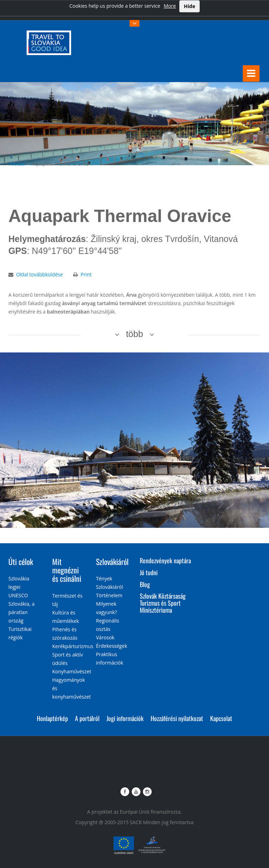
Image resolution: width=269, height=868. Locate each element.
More (170, 6)
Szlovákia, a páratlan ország (22, 612)
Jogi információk (125, 718)
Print (86, 274)
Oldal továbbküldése (40, 274)
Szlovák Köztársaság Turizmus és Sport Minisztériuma (163, 603)
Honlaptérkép (52, 718)
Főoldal (17, 164)
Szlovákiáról (112, 561)
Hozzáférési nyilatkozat (177, 718)
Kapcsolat (221, 718)
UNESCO (18, 595)
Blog (145, 584)
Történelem (109, 595)
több (135, 334)
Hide (189, 6)
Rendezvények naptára (165, 560)
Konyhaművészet (72, 671)
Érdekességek (112, 646)
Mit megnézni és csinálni (67, 570)
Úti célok (21, 561)
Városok (105, 637)
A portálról (87, 718)
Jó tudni (149, 572)
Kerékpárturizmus (73, 646)
